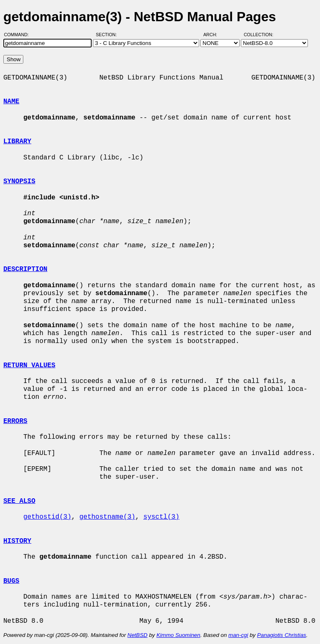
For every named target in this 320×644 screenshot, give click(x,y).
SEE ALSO (19, 501)
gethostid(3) (47, 517)
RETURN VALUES (29, 366)
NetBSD (137, 635)
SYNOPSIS (19, 182)
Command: (19, 35)
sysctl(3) (161, 517)
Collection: (259, 35)
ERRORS (15, 421)
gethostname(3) (107, 517)
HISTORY (17, 541)
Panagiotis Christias (282, 635)
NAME (11, 102)
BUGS (11, 581)
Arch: (214, 35)
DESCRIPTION (25, 269)
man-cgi (238, 635)
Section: (108, 35)
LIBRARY (17, 142)
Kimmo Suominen (178, 635)
